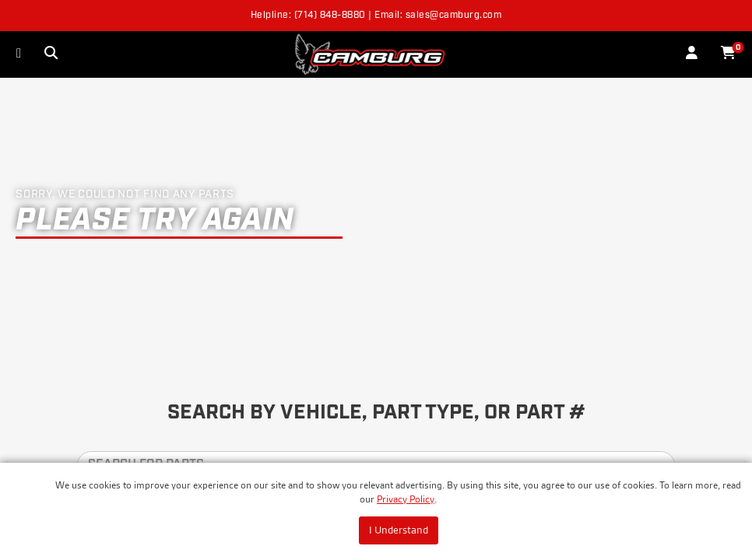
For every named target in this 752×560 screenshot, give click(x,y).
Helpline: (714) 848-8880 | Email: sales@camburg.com (376, 16)
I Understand (399, 530)
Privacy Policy (406, 499)
